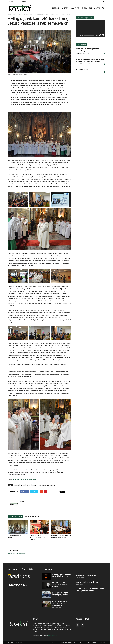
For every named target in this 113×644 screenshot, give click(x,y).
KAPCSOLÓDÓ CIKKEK (15, 517)
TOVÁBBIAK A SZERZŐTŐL (33, 517)
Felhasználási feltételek (66, 642)
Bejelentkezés (23, 1)
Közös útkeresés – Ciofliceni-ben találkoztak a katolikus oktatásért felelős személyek (61, 594)
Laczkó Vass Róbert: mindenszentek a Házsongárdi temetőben (90, 590)
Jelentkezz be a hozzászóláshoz (17, 554)
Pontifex (64, 8)
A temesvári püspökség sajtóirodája (24, 479)
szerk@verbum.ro (53, 635)
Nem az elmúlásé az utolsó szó (87, 582)
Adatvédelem (87, 642)
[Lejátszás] (78, 35)
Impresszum (55, 642)
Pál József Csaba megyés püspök (46, 485)
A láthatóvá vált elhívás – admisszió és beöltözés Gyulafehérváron (59, 603)
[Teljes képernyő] (103, 35)
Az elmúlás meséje (82, 70)
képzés (28, 485)
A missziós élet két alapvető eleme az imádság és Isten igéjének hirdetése (39, 537)
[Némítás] (100, 35)
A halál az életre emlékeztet (86, 575)
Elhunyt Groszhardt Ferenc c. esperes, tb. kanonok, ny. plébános (61, 585)
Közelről (56, 8)
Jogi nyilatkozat (77, 642)
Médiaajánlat (95, 642)
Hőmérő (84, 8)
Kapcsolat (103, 642)
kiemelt (34, 485)
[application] (91, 29)
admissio (16, 485)
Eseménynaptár (94, 8)
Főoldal (10, 15)
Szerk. (13, 27)
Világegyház (74, 8)
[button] (103, 8)
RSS (78, 570)
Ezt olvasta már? (48, 569)
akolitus (23, 485)
